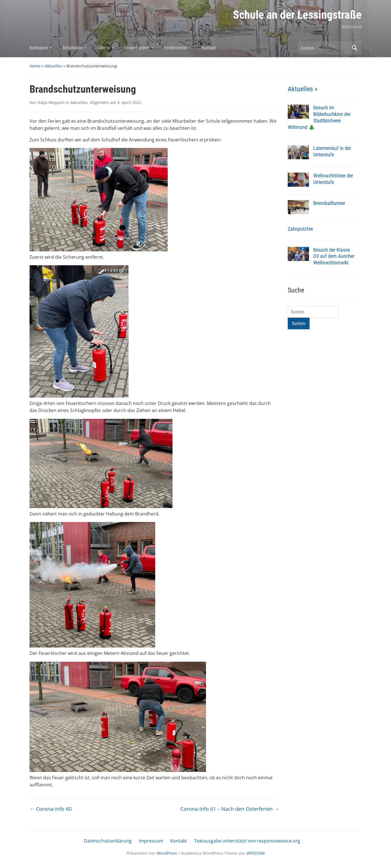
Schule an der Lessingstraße (297, 15)
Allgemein (99, 102)
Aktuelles (53, 66)
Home (35, 66)
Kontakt (209, 48)
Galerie (104, 48)
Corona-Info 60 (51, 809)
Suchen (354, 48)
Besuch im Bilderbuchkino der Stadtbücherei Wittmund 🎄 (319, 117)
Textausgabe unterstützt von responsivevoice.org (247, 841)
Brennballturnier (329, 203)
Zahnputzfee (300, 229)
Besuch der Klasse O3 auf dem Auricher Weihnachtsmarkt (334, 256)
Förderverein (176, 48)
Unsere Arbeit (137, 48)
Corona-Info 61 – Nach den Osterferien (230, 809)
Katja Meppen (51, 102)
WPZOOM (256, 853)
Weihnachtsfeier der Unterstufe (333, 179)
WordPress (167, 853)
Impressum (151, 841)
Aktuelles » (303, 89)
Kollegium (39, 48)
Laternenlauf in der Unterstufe (332, 151)
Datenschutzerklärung (108, 841)
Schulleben (72, 48)
